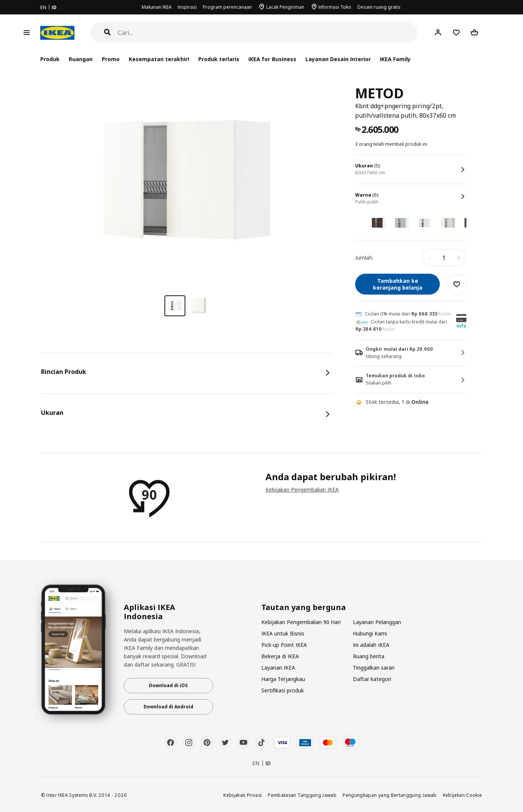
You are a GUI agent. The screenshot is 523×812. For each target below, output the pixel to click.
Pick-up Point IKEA (284, 645)
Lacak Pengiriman (285, 7)
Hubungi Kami (370, 633)
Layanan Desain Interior (338, 59)
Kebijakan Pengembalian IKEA (302, 490)
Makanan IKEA (157, 7)
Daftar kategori (372, 679)
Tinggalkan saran (374, 668)
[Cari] (268, 33)
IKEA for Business (272, 59)
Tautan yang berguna (304, 607)
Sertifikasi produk (283, 690)
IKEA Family (395, 59)
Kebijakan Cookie (463, 795)
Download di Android (168, 707)
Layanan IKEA (278, 668)
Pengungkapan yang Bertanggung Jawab (390, 795)
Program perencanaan (227, 7)
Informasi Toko (335, 7)
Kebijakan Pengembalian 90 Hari (301, 622)
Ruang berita (369, 656)
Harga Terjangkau (283, 679)
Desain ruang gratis (379, 7)
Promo (111, 59)
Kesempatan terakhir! (159, 59)
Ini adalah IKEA (371, 645)
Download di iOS (168, 685)
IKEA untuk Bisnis (283, 633)
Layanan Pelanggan (377, 622)
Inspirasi (187, 7)
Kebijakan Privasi (243, 795)
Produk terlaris (219, 59)
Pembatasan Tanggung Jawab (302, 795)
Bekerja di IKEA (280, 656)
